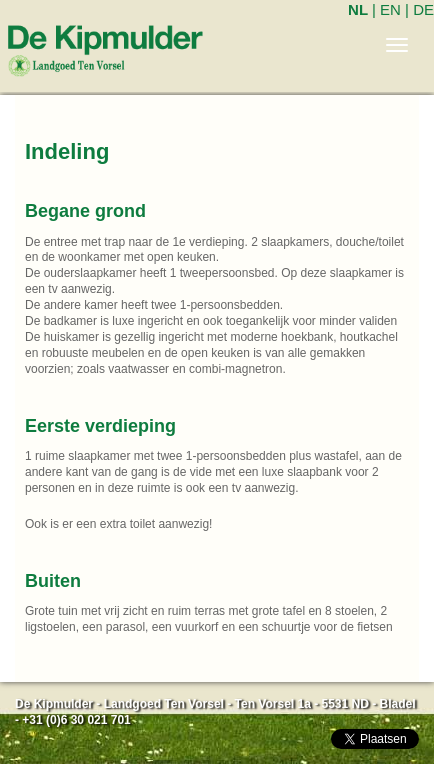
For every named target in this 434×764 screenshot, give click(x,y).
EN (390, 9)
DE (423, 9)
